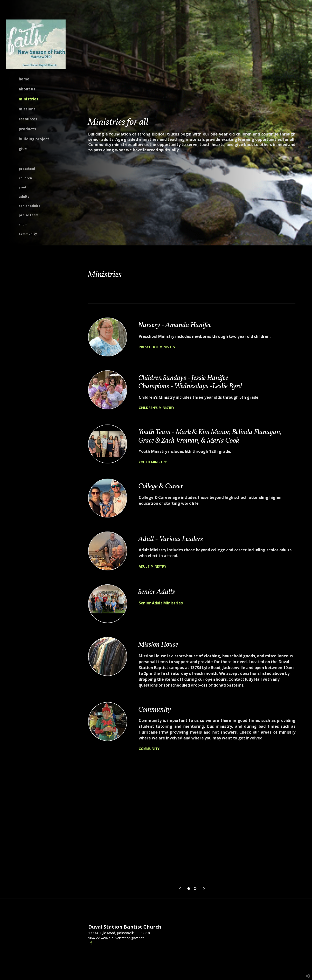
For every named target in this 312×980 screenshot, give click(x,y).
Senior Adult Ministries (161, 603)
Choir (23, 224)
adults (24, 196)
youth (24, 187)
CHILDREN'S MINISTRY (156, 408)
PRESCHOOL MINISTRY (157, 347)
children (25, 178)
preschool (27, 169)
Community (28, 233)
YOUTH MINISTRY (153, 462)
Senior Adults (29, 206)
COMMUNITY (149, 749)
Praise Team (29, 215)
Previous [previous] (181, 889)
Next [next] (203, 889)
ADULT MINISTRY (152, 566)
